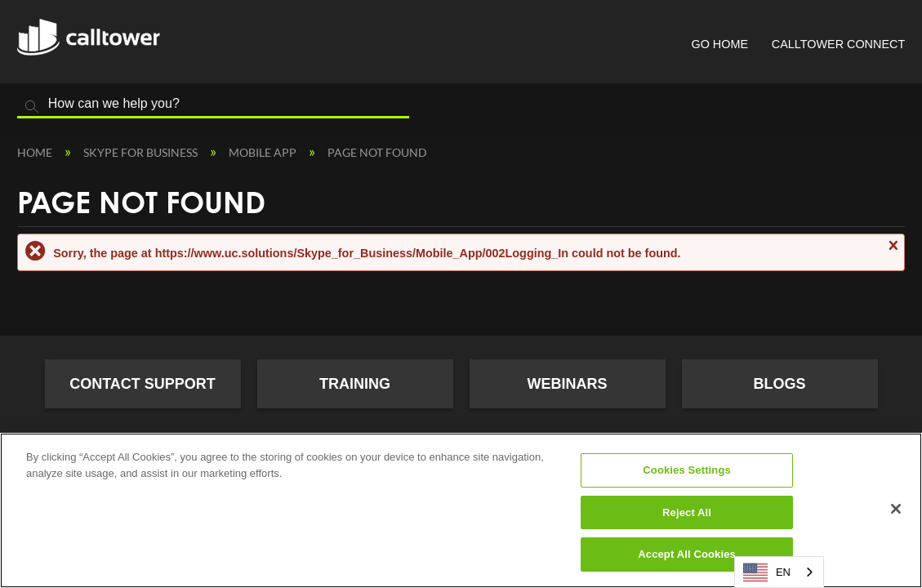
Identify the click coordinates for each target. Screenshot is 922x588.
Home (36, 152)
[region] (461, 510)
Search (32, 107)
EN (767, 572)
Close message (893, 253)
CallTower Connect (838, 44)
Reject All (687, 512)
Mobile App (264, 152)
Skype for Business (142, 152)
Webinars (568, 384)
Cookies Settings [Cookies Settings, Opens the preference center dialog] (687, 470)
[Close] (896, 509)
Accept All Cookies (687, 554)
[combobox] (779, 572)
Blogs (779, 384)
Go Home (719, 44)
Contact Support (143, 384)
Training (355, 384)
